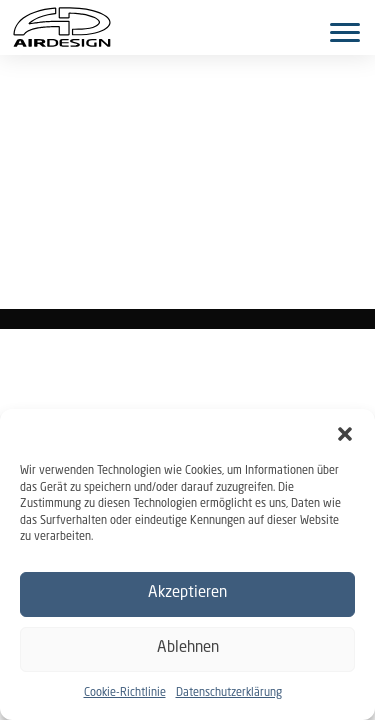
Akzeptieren (187, 593)
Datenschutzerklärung (229, 693)
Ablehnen (188, 648)
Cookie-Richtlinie (125, 693)
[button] (345, 434)
